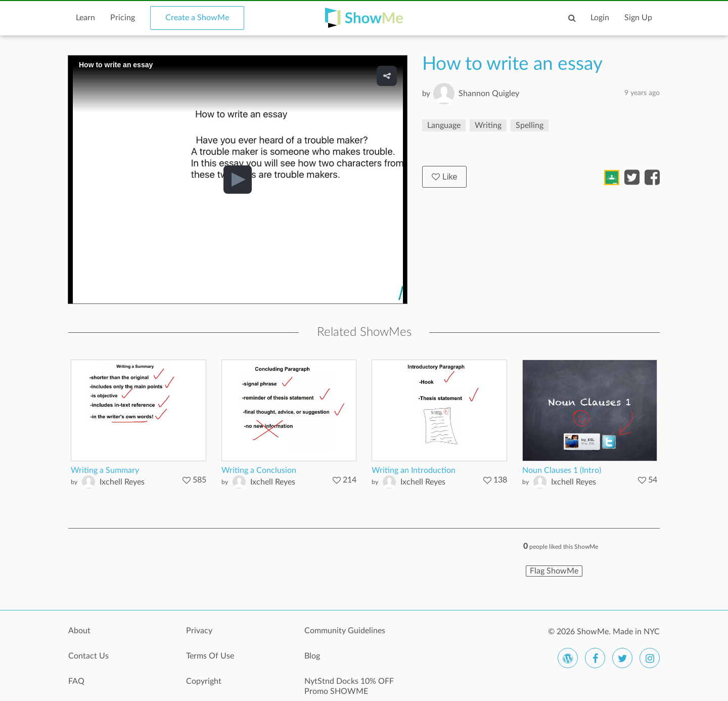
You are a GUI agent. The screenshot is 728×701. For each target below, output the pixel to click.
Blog (312, 656)
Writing (488, 125)
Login (600, 18)
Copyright (204, 681)
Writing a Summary (105, 470)
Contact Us (88, 656)
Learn (85, 18)
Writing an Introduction (414, 470)
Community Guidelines (345, 631)
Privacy (199, 631)
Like (444, 177)
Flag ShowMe (554, 571)
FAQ (76, 681)
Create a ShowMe (197, 18)
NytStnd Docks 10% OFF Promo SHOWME (349, 686)
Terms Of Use (210, 656)
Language (444, 125)
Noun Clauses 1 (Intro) (562, 470)
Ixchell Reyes (122, 482)
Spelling (530, 125)
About (79, 631)
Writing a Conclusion (259, 470)
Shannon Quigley (489, 94)
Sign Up (638, 18)
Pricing (123, 18)
